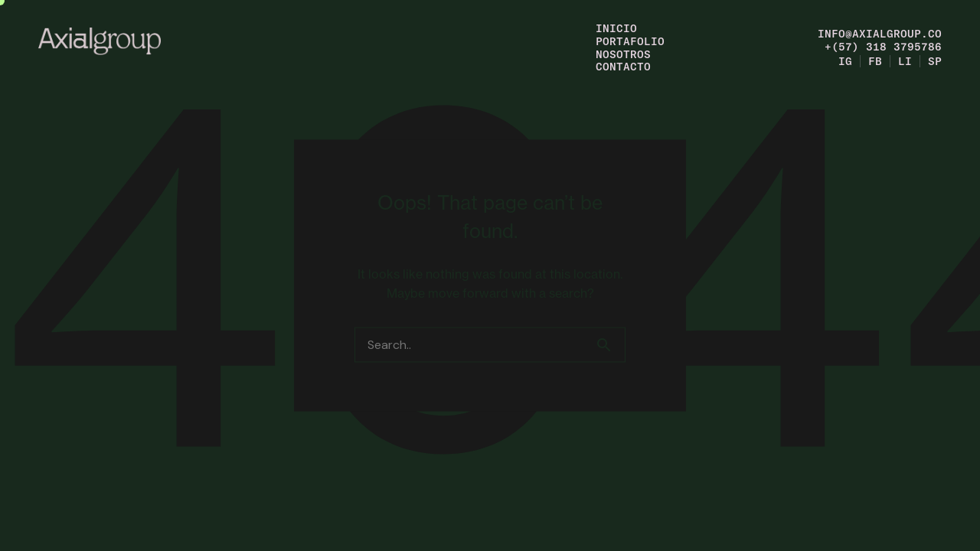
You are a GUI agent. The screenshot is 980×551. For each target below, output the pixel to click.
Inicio (616, 28)
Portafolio (630, 41)
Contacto (623, 66)
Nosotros (623, 54)
